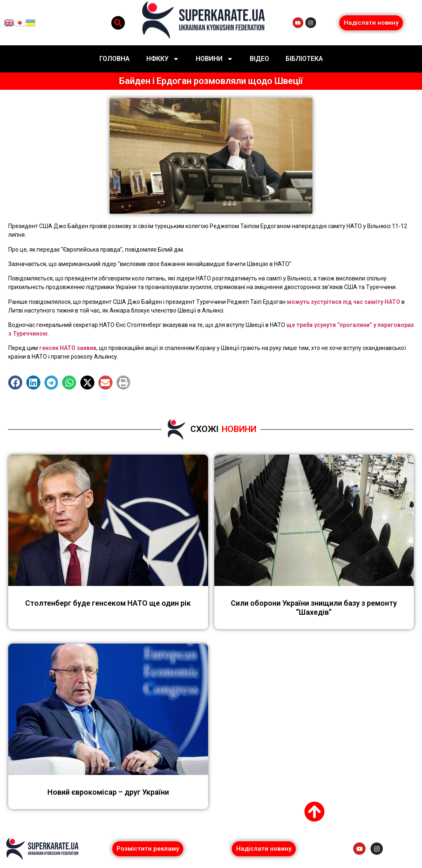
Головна (115, 59)
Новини (215, 59)
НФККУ (163, 59)
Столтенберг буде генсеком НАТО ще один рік (108, 603)
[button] (118, 23)
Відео (259, 59)
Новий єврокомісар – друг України (108, 792)
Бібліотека (304, 59)
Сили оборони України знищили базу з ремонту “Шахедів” (314, 608)
